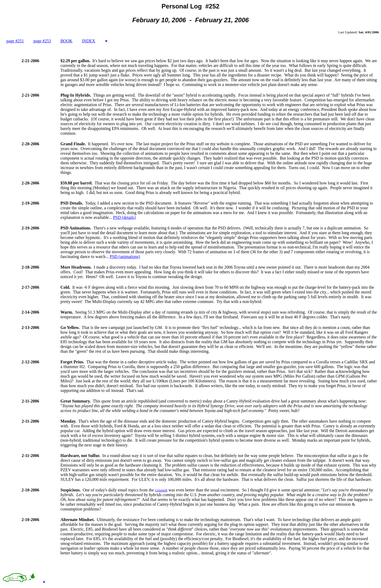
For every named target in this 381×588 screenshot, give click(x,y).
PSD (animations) (125, 257)
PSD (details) (124, 217)
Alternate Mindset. (78, 520)
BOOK (66, 41)
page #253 (42, 41)
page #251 (15, 41)
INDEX (89, 41)
